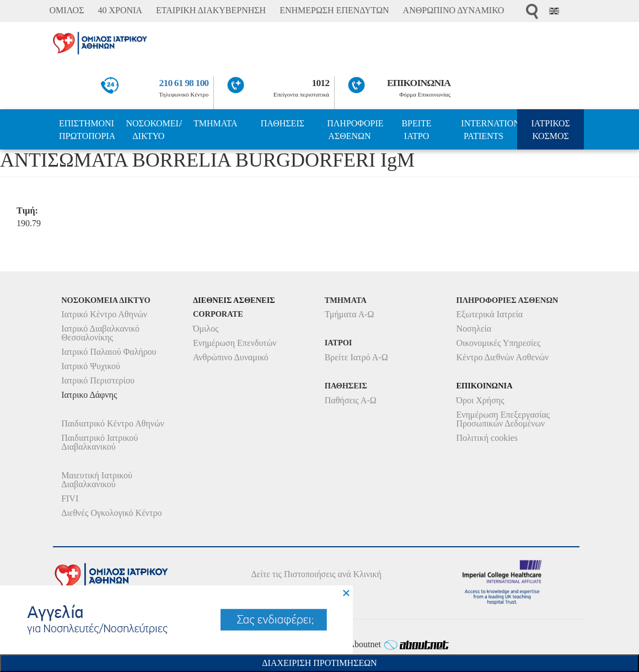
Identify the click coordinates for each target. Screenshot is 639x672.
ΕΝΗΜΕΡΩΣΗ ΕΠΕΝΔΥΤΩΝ (334, 10)
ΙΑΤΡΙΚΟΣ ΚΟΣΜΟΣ (550, 130)
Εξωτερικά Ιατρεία (489, 314)
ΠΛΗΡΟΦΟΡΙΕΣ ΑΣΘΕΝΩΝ (355, 130)
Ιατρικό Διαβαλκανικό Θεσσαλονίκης (100, 333)
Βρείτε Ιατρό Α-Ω (356, 357)
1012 (320, 83)
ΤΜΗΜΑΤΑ (216, 123)
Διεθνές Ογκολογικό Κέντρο (111, 513)
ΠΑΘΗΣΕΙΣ (283, 123)
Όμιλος (206, 329)
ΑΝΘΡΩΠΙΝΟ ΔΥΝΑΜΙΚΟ (454, 10)
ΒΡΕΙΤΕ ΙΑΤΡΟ (416, 130)
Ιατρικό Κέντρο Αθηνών (104, 314)
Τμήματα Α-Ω (350, 314)
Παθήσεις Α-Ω (351, 400)
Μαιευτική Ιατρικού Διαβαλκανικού (97, 480)
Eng (554, 11)
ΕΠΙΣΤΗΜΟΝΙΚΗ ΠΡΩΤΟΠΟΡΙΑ (87, 130)
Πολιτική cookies (487, 438)
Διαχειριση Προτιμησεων (319, 663)
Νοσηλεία (474, 329)
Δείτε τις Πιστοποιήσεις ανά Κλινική (316, 574)
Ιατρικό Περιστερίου (98, 380)
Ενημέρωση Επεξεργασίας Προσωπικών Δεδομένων (503, 419)
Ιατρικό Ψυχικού (91, 366)
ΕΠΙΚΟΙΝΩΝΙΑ (419, 83)
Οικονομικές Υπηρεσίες (498, 343)
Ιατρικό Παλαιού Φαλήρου (109, 352)
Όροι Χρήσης (480, 400)
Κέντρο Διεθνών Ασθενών (502, 357)
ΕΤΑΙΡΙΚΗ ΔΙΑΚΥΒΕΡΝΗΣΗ (211, 10)
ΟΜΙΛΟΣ (67, 10)
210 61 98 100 (184, 83)
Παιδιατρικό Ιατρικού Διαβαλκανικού (100, 442)
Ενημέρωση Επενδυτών (235, 343)
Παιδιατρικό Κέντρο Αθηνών (113, 423)
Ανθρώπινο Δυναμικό (231, 357)
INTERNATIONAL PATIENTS (489, 130)
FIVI (70, 498)
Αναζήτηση (532, 11)
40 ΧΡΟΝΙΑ (120, 10)
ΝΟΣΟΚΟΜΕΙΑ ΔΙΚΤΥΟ (154, 130)
